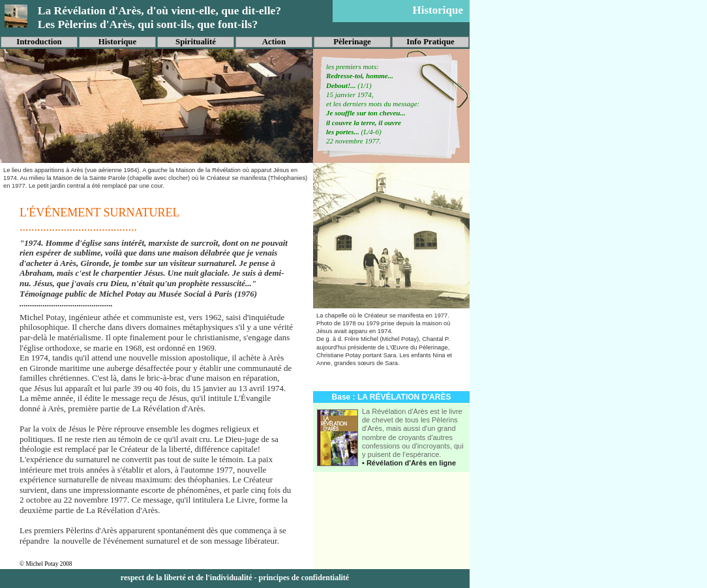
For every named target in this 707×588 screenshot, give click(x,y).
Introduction (39, 42)
